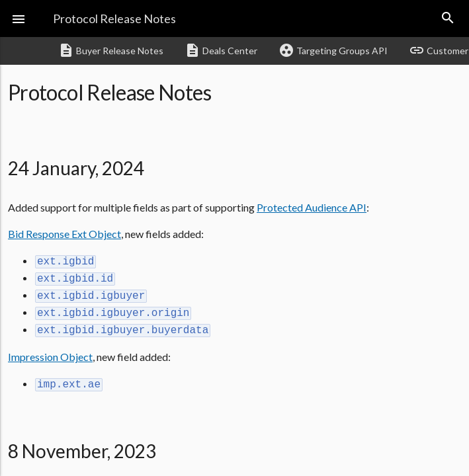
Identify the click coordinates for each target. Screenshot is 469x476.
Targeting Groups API (333, 50)
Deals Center (221, 50)
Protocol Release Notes (114, 19)
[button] (19, 19)
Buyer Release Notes (111, 50)
